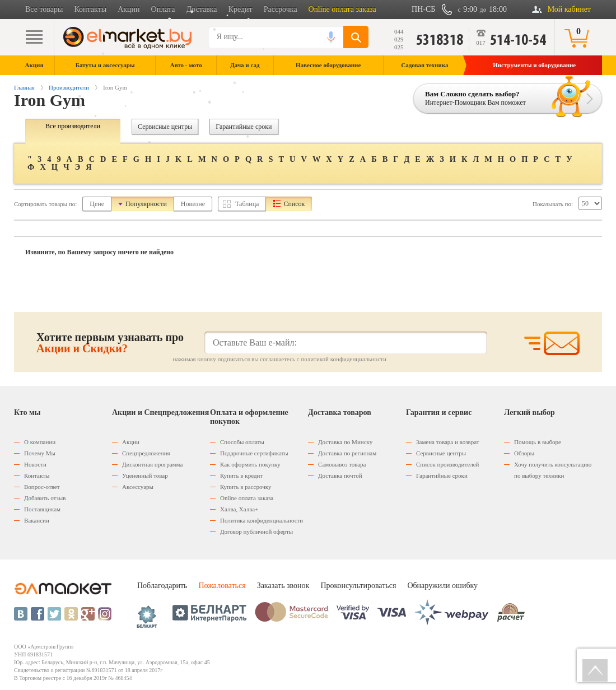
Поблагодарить (162, 586)
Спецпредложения (146, 453)
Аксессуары (138, 487)
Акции (129, 9)
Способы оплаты (242, 442)
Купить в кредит (241, 475)
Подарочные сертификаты (254, 453)
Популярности (146, 204)
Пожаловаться (222, 586)
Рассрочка (281, 9)
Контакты (90, 9)
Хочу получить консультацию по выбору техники (553, 470)
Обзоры (524, 453)
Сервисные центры (165, 127)
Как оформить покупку (250, 464)
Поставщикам (42, 509)
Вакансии (37, 520)
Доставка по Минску (345, 442)
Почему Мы (40, 453)
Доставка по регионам (347, 453)
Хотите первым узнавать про (110, 343)
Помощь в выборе (538, 442)
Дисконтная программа (152, 464)
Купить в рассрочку (246, 487)
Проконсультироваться (358, 586)
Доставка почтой (340, 475)
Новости (35, 464)
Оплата (163, 9)
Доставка (202, 9)
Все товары (44, 9)
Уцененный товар (145, 475)
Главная (24, 87)
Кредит (241, 9)
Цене (97, 204)
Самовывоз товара (342, 464)
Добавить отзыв (45, 498)
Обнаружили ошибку (442, 586)
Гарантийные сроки (244, 127)
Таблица (247, 204)
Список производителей (447, 464)
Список (294, 204)
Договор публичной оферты (256, 532)
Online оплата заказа (342, 9)
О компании (40, 442)
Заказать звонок (283, 586)
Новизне (193, 204)
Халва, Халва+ (239, 509)
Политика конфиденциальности (262, 520)
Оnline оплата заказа (247, 498)
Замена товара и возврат (448, 442)
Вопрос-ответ (42, 487)
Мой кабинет (569, 9)
